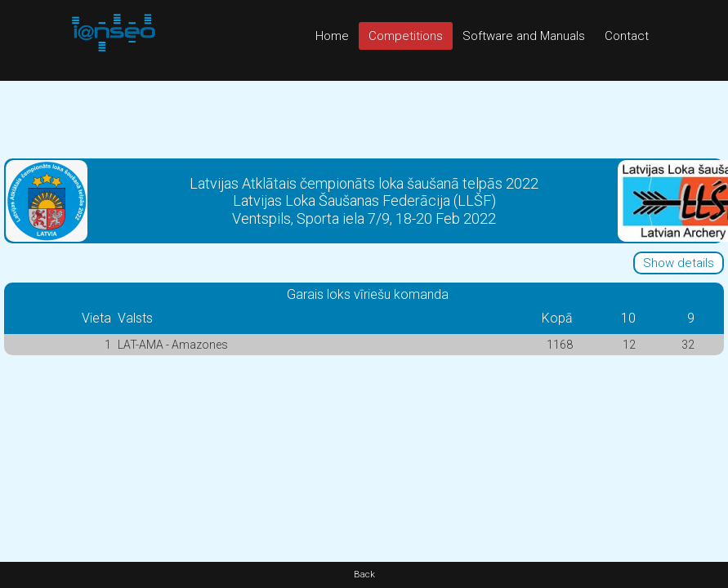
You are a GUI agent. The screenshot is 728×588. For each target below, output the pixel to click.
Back (364, 575)
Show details (679, 263)
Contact (627, 36)
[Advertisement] (364, 118)
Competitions (406, 36)
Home (332, 36)
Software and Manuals (524, 36)
